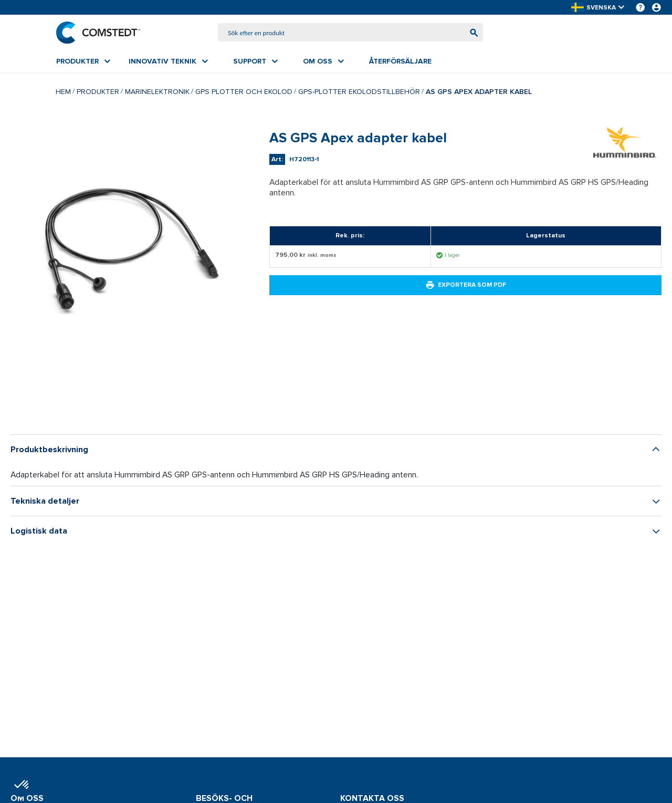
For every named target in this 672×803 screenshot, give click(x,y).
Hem (63, 92)
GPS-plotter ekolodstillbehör (359, 92)
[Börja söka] (474, 33)
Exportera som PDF (466, 285)
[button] (598, 8)
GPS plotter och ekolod (244, 92)
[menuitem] (83, 61)
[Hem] (98, 33)
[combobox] (351, 33)
